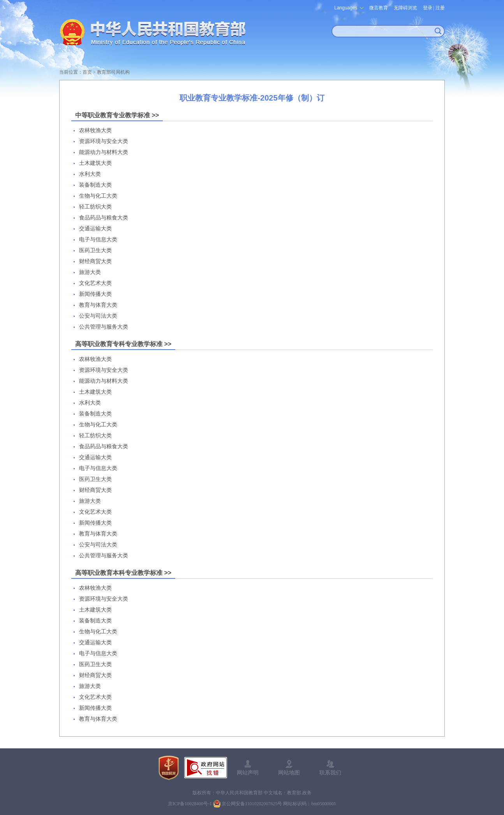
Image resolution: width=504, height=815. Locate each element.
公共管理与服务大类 (104, 327)
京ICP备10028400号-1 (190, 804)
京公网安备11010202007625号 (252, 804)
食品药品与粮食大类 (104, 218)
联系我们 (330, 773)
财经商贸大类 (95, 261)
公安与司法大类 (98, 316)
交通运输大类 (95, 229)
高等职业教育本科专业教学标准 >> (123, 573)
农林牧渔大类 (95, 130)
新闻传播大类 (95, 294)
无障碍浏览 (405, 8)
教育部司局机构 (113, 72)
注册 (440, 8)
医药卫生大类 (95, 250)
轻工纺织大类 (95, 207)
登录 (428, 8)
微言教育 (379, 8)
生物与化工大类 (98, 196)
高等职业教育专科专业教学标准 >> (123, 344)
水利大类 (90, 174)
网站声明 (248, 773)
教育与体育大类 (98, 305)
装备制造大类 (95, 185)
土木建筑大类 (95, 163)
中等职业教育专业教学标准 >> (117, 115)
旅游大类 (90, 272)
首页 (87, 72)
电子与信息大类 (98, 240)
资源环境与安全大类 (104, 141)
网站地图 (289, 773)
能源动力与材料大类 (104, 152)
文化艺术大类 (95, 283)
